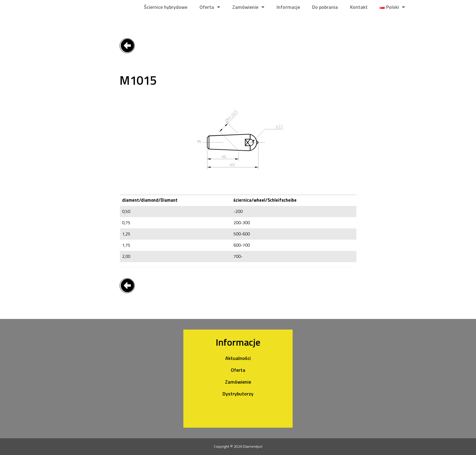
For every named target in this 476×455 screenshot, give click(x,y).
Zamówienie (248, 7)
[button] (127, 46)
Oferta (210, 7)
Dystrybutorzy (238, 394)
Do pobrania (325, 7)
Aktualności (238, 358)
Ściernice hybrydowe (166, 7)
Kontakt (359, 7)
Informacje (288, 7)
